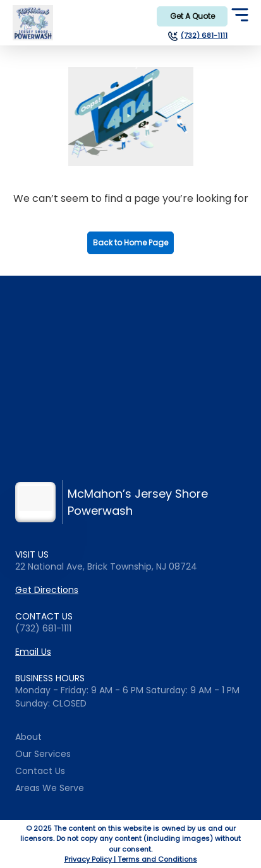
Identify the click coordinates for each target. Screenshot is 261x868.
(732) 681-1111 (204, 36)
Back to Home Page (130, 243)
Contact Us (40, 771)
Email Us (33, 652)
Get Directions (47, 590)
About (28, 737)
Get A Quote (192, 16)
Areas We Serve (50, 788)
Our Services (43, 754)
